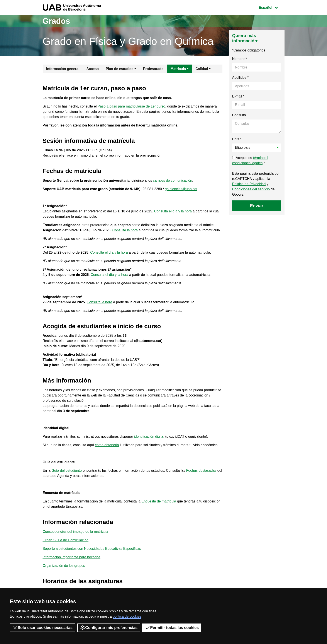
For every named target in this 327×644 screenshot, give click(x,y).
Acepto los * (250, 160)
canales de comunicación (173, 180)
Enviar (257, 206)
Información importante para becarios (72, 557)
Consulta (239, 115)
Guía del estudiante (67, 471)
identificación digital (149, 436)
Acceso (92, 69)
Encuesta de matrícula (159, 501)
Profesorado (153, 69)
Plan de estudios (119, 69)
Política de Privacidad (249, 184)
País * (237, 139)
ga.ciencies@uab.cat (181, 189)
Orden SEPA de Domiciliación (66, 540)
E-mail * (238, 96)
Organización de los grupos (64, 566)
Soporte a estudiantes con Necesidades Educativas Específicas (92, 549)
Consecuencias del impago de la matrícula (76, 532)
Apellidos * (241, 78)
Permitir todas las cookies (172, 628)
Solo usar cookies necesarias (42, 628)
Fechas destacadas (201, 471)
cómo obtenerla (107, 445)
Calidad (202, 69)
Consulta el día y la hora (173, 211)
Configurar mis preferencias (109, 628)
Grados (56, 21)
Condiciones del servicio (251, 189)
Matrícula (178, 69)
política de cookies (127, 616)
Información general (63, 69)
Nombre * (240, 59)
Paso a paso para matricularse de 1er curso (131, 106)
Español (272, 7)
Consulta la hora (125, 230)
